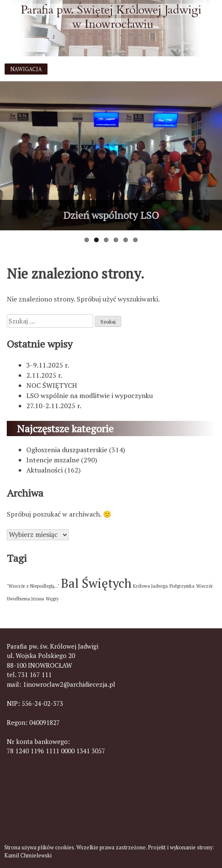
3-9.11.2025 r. (48, 365)
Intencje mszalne (53, 460)
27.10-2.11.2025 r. (54, 406)
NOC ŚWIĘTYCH (52, 385)
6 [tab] (135, 240)
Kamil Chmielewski (28, 856)
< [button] (11, 154)
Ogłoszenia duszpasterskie (67, 450)
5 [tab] (126, 240)
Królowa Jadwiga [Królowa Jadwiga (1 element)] (150, 586)
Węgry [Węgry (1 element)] (52, 599)
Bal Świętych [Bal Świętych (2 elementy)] (96, 583)
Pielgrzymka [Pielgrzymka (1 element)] (182, 586)
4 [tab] (116, 240)
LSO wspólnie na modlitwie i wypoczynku (90, 395)
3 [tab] (106, 240)
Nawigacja (26, 69)
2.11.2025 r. (44, 375)
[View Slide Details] (111, 156)
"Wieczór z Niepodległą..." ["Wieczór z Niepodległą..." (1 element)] (33, 586)
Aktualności (44, 470)
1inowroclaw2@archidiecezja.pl (69, 684)
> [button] (211, 154)
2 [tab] (96, 240)
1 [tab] (87, 240)
